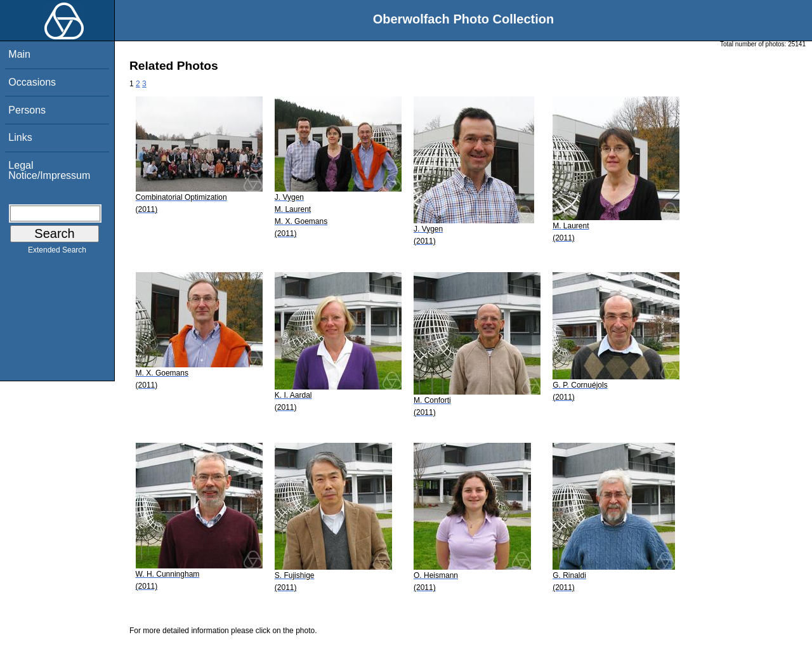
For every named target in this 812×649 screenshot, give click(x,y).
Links (20, 137)
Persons (27, 110)
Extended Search (57, 252)
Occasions (32, 82)
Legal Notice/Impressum (49, 170)
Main (19, 54)
